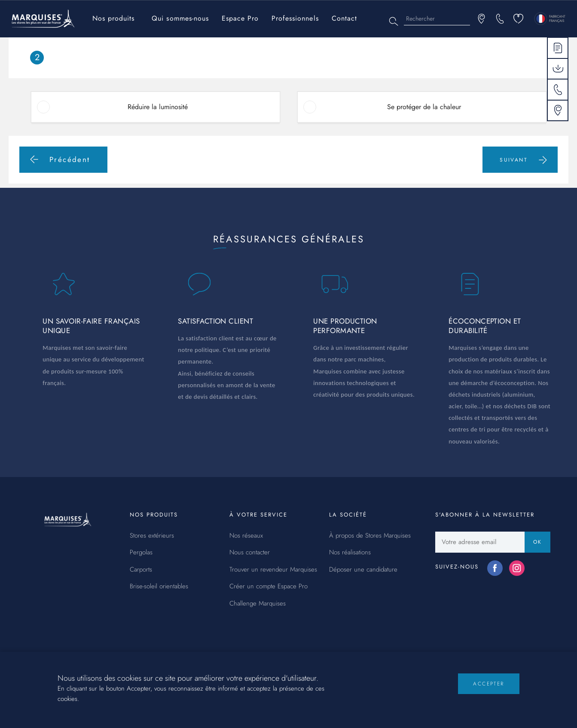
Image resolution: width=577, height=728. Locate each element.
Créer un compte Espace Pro (269, 587)
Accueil (24, 43)
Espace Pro (240, 18)
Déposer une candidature (363, 570)
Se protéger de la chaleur (424, 107)
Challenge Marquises (258, 604)
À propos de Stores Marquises (370, 536)
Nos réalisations (350, 553)
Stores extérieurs (152, 536)
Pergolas (141, 553)
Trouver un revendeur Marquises (273, 570)
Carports (141, 570)
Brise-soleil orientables (159, 587)
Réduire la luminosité (158, 107)
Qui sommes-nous (180, 18)
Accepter (488, 691)
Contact (344, 18)
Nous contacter (250, 553)
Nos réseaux (246, 536)
